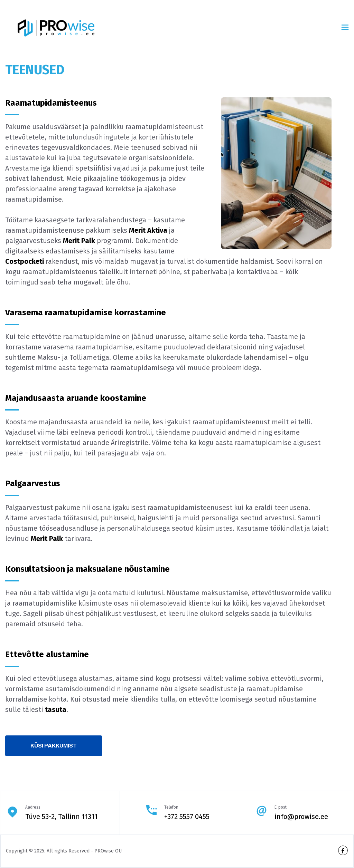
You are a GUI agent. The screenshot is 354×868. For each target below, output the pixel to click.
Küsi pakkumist (54, 746)
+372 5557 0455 (187, 817)
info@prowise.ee (301, 817)
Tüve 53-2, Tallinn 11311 (61, 817)
